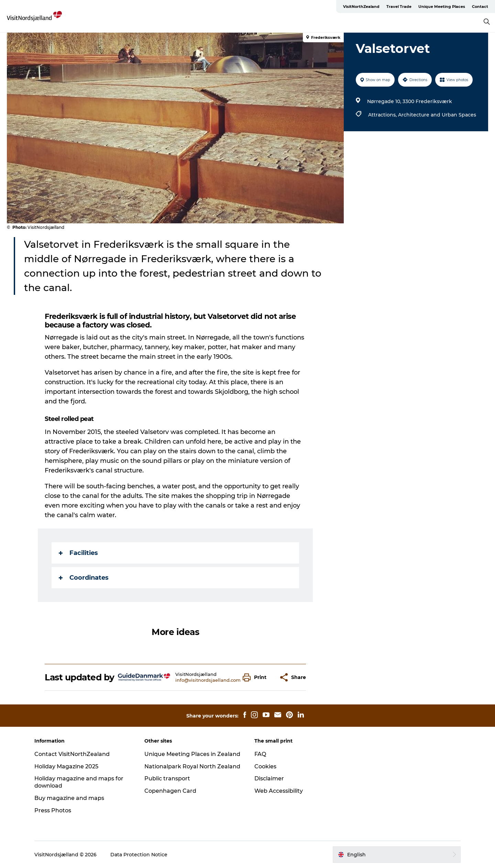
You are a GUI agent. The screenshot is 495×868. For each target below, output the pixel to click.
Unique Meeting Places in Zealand (192, 754)
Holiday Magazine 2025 (66, 766)
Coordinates (84, 578)
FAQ (260, 754)
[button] (256, 677)
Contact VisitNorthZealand (72, 754)
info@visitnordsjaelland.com (208, 680)
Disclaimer (269, 778)
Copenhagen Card (170, 791)
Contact (480, 7)
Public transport (167, 778)
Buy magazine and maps (69, 798)
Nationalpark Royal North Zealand (192, 766)
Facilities (78, 553)
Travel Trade (399, 7)
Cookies (265, 766)
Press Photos (53, 810)
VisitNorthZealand (361, 7)
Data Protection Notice (139, 855)
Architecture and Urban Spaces (437, 115)
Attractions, (383, 115)
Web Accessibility (279, 791)
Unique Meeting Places (442, 7)
